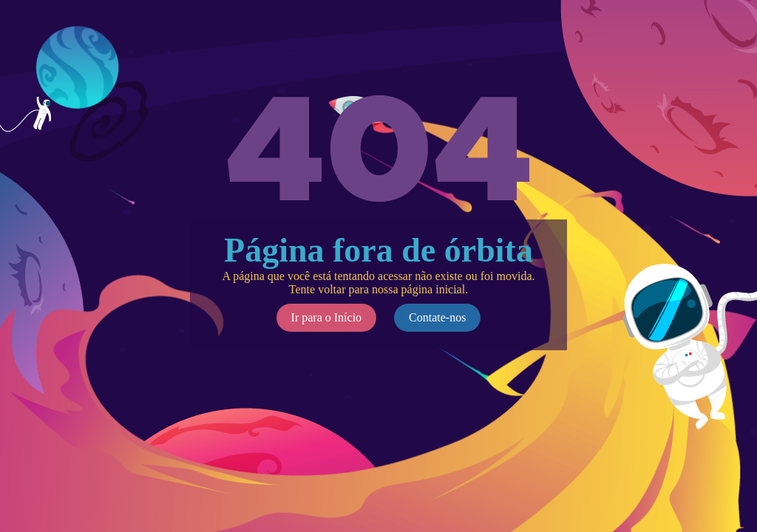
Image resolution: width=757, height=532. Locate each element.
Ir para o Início (327, 317)
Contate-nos (437, 317)
